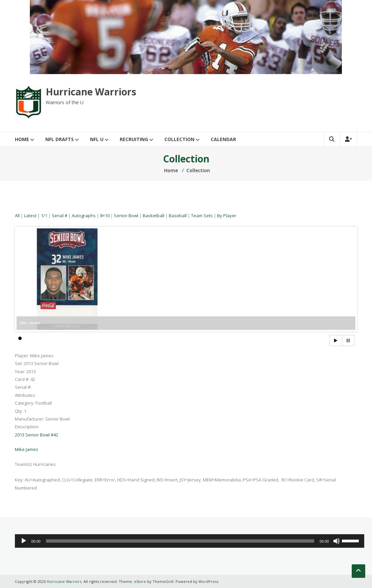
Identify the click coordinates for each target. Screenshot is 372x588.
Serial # (60, 216)
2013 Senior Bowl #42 (37, 435)
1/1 (44, 216)
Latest (30, 216)
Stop (348, 341)
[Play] (24, 541)
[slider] (180, 541)
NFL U (97, 139)
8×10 (105, 216)
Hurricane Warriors (91, 92)
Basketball (154, 216)
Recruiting (134, 139)
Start (336, 341)
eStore (140, 581)
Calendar (223, 139)
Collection (179, 139)
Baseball (178, 216)
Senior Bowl (126, 216)
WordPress (208, 581)
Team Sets (202, 216)
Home (22, 139)
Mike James (27, 449)
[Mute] (336, 541)
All (17, 216)
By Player (227, 216)
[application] (189, 541)
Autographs (84, 216)
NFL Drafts (60, 139)
